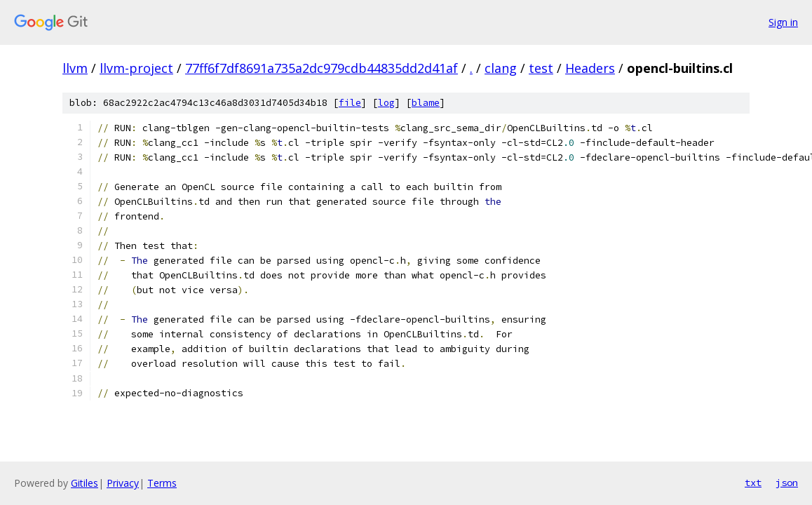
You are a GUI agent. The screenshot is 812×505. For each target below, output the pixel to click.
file (350, 103)
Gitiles (84, 483)
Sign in (783, 22)
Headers (590, 68)
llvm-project (136, 68)
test (541, 68)
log (386, 103)
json (787, 483)
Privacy (123, 483)
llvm (75, 68)
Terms (162, 483)
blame (426, 103)
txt (753, 483)
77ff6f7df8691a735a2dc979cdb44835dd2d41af (322, 68)
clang (501, 68)
